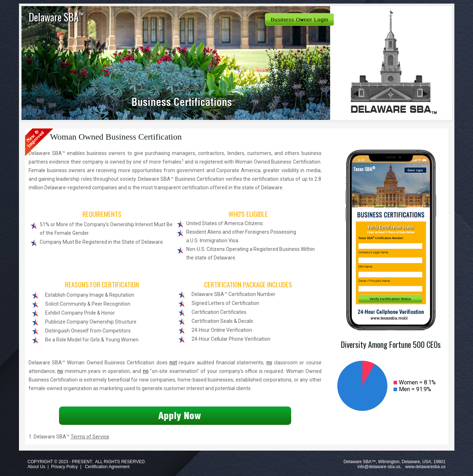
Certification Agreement (107, 467)
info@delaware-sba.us (379, 467)
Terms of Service (90, 437)
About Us (36, 467)
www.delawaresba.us (425, 467)
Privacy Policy (65, 467)
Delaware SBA (56, 17)
